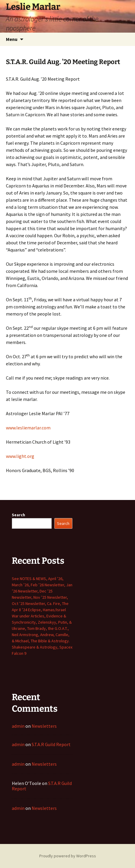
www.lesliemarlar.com (28, 428)
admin (18, 726)
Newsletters (44, 726)
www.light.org (20, 456)
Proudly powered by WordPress (68, 856)
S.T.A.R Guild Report (51, 744)
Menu (12, 39)
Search (18, 515)
